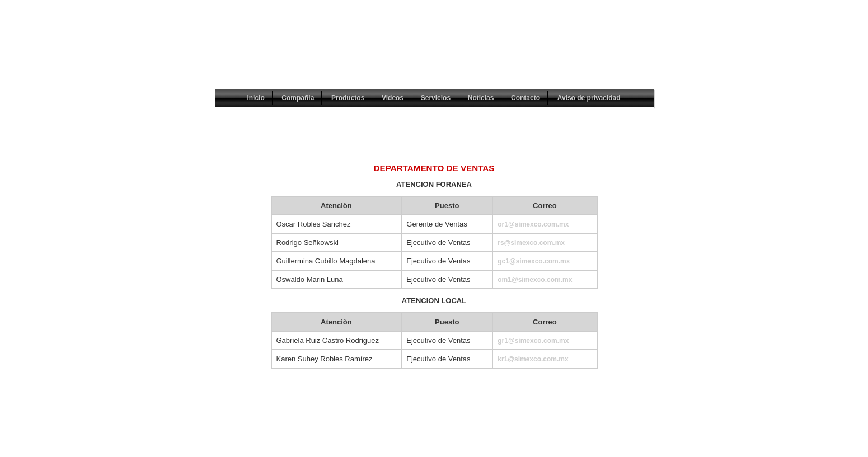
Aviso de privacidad (589, 98)
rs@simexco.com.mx (531, 243)
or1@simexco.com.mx (533, 224)
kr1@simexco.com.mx (533, 359)
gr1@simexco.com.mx (533, 341)
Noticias (481, 98)
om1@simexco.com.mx (535, 280)
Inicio (255, 98)
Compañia (298, 98)
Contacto (526, 98)
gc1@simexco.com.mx (534, 261)
